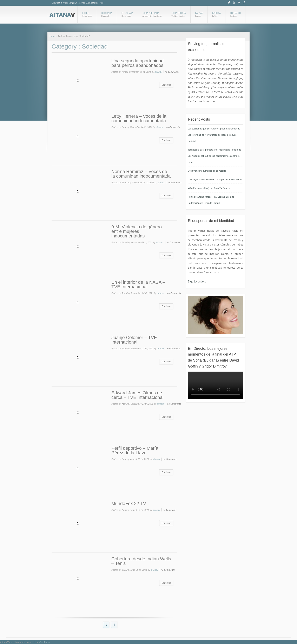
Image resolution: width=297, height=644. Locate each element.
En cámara (127, 14)
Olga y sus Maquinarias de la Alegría (207, 171)
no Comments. (172, 72)
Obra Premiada (152, 14)
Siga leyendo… (197, 281)
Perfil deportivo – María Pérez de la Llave (135, 451)
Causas (199, 14)
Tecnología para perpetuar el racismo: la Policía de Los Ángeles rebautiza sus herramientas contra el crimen (214, 156)
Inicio (87, 14)
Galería (216, 14)
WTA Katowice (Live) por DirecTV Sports (209, 188)
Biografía (107, 14)
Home (53, 36)
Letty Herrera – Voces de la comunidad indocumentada (139, 119)
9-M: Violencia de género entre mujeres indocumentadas (137, 231)
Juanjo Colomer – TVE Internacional (134, 340)
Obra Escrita (179, 14)
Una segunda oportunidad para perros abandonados (137, 63)
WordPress (44, 642)
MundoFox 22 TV (129, 504)
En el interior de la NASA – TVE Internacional (138, 285)
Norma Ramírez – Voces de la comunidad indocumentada (141, 174)
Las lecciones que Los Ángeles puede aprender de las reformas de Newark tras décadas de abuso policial (214, 135)
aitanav (158, 72)
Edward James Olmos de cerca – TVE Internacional (137, 395)
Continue (166, 85)
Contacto (235, 14)
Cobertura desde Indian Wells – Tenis (141, 561)
